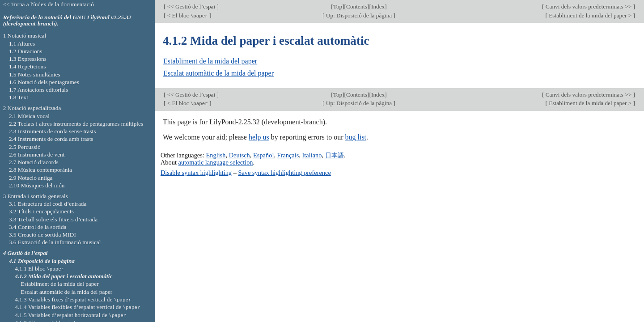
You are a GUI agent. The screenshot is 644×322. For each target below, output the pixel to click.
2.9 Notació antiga (31, 178)
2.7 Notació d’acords (34, 162)
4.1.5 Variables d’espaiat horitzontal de (70, 315)
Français (288, 155)
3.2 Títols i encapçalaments (41, 211)
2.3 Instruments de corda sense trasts (53, 131)
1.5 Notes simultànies (35, 74)
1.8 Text (19, 97)
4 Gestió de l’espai (25, 253)
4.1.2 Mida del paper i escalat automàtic (64, 276)
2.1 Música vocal (29, 116)
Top (338, 6)
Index (378, 6)
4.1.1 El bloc (39, 269)
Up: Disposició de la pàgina (359, 15)
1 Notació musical (25, 36)
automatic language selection (216, 162)
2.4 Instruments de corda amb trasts (51, 139)
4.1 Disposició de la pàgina (42, 261)
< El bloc (187, 15)
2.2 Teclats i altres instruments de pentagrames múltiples (76, 124)
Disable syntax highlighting (196, 173)
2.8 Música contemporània (40, 170)
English (216, 155)
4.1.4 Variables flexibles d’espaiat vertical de (77, 307)
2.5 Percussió (25, 147)
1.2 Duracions (25, 51)
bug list (356, 137)
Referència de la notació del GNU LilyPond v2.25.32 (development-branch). (67, 21)
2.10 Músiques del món (37, 185)
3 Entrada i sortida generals (36, 196)
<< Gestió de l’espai (191, 6)
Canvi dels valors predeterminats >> (588, 6)
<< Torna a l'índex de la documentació (49, 4)
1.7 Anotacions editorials (38, 90)
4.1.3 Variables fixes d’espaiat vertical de (73, 299)
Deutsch (239, 155)
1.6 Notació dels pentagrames (44, 82)
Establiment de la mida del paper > (590, 15)
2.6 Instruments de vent (37, 155)
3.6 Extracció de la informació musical (55, 242)
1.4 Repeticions (28, 66)
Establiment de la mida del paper (210, 61)
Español (263, 155)
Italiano (312, 155)
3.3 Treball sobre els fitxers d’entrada (53, 219)
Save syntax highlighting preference (284, 173)
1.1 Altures (22, 44)
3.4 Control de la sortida (38, 227)
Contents (357, 6)
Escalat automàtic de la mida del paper (218, 73)
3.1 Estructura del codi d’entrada (48, 204)
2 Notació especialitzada (32, 108)
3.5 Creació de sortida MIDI (42, 235)
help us (259, 137)
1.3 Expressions (28, 59)
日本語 (335, 155)
